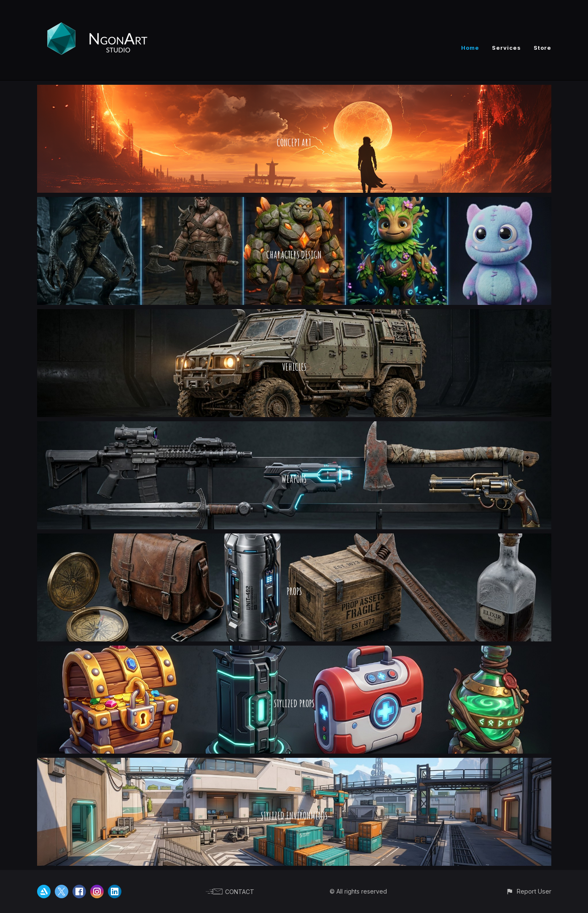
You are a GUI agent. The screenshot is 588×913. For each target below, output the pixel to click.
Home (470, 48)
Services (506, 48)
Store (542, 48)
